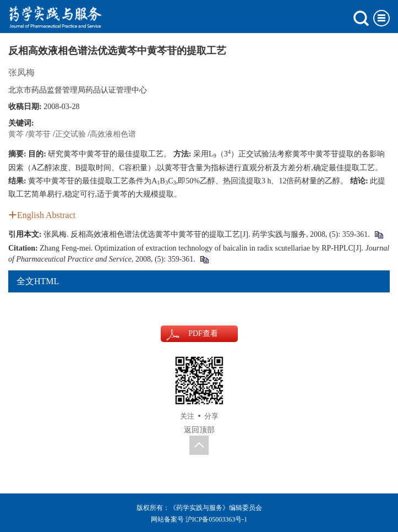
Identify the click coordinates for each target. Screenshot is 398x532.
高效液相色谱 (113, 134)
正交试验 (70, 134)
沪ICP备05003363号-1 (217, 519)
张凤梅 (21, 72)
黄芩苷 (39, 134)
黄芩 (16, 134)
